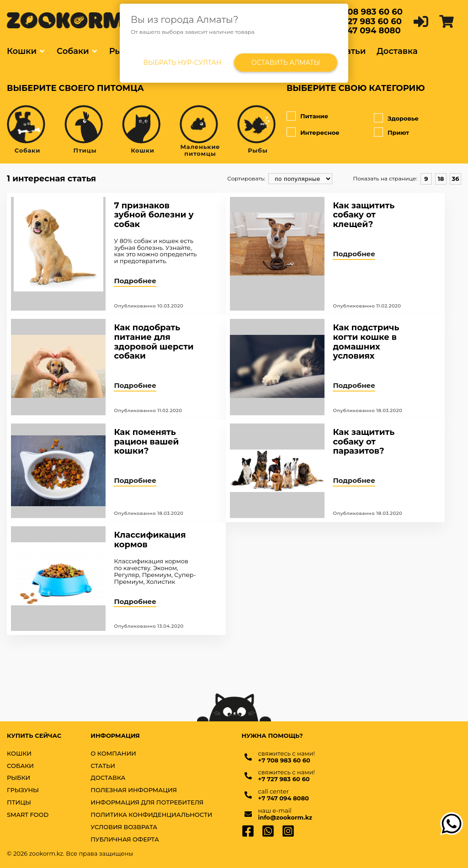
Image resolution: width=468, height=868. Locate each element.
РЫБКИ (19, 778)
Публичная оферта (125, 839)
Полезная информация (134, 790)
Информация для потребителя (147, 802)
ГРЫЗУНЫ (23, 790)
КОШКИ (19, 754)
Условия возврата (124, 827)
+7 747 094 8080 (366, 31)
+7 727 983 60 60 (366, 21)
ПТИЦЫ (19, 802)
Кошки (22, 51)
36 (456, 179)
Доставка (397, 51)
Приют (417, 132)
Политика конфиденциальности (151, 815)
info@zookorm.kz (285, 818)
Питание (330, 116)
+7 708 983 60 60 (367, 12)
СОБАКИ (20, 766)
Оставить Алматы (286, 63)
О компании (113, 754)
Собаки (73, 51)
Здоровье (417, 118)
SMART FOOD (28, 815)
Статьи (351, 51)
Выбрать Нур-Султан (183, 63)
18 (441, 179)
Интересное (330, 132)
